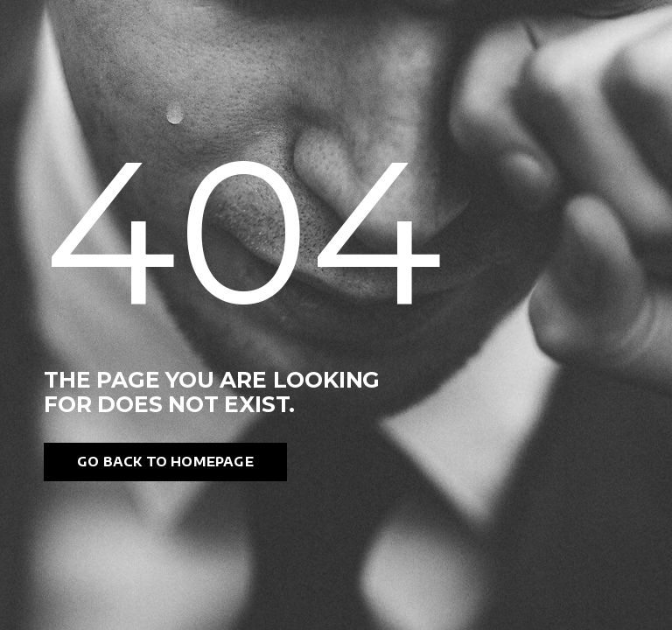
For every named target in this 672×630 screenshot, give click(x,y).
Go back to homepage (165, 462)
